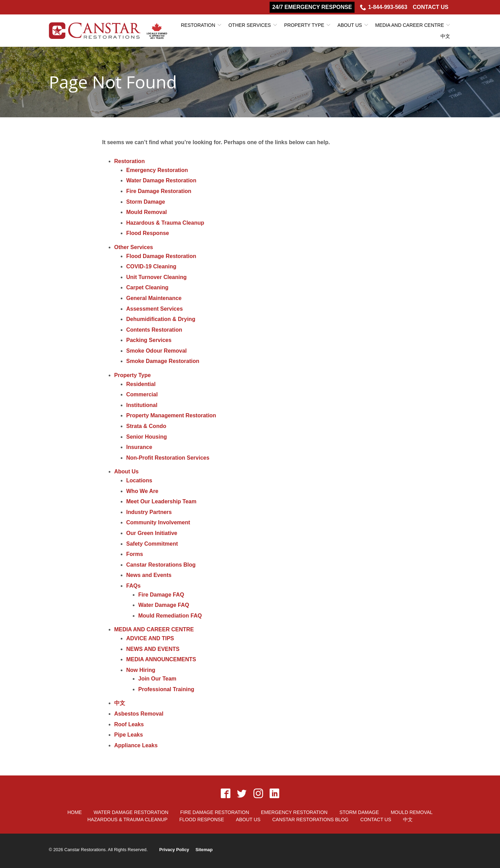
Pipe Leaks (129, 735)
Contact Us (431, 7)
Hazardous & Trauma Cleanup (165, 223)
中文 (445, 36)
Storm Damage (146, 202)
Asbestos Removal (139, 714)
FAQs (133, 586)
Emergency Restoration (157, 170)
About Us (350, 25)
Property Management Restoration (171, 415)
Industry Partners (149, 512)
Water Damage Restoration (161, 180)
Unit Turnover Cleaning (156, 277)
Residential (141, 384)
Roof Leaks (129, 724)
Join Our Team (157, 679)
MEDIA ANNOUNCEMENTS (161, 659)
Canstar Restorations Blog (161, 565)
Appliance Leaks (136, 745)
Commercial (142, 394)
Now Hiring (141, 670)
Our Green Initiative (152, 533)
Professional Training (166, 689)
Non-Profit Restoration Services (168, 458)
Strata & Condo (146, 426)
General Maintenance (154, 298)
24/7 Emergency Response (312, 7)
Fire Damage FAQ (161, 595)
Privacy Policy (174, 850)
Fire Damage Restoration (159, 191)
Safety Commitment (152, 544)
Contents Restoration (154, 330)
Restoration (198, 25)
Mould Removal (146, 212)
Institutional (142, 405)
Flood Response (148, 233)
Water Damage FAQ (164, 605)
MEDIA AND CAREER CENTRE (410, 25)
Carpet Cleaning (147, 287)
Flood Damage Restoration (161, 256)
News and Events (149, 575)
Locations (139, 480)
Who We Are (142, 491)
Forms (135, 554)
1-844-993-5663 (384, 7)
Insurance (139, 447)
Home (75, 812)
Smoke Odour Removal (156, 351)
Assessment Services (155, 309)
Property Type (304, 25)
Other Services (249, 25)
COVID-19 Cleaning (151, 266)
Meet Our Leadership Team (161, 501)
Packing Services (149, 340)
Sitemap (204, 850)
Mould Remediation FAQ (170, 616)
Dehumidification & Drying (161, 319)
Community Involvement (158, 522)
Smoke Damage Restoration (163, 361)
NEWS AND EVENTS (153, 649)
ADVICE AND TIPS (150, 638)
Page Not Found (113, 82)
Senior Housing (146, 437)
